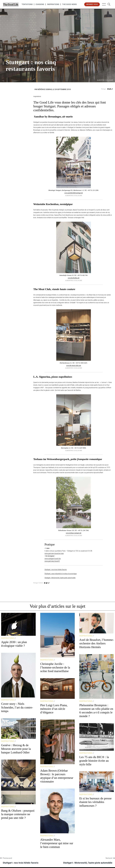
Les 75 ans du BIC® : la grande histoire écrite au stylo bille (94, 761)
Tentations (27, 4)
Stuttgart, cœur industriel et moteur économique (61, 574)
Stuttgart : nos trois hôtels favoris (56, 570)
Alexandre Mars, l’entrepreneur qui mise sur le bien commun (57, 843)
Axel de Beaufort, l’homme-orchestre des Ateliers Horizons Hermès (97, 643)
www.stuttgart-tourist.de (53, 559)
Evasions (40, 4)
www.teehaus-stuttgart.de (74, 533)
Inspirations (53, 4)
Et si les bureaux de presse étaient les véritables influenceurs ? (95, 802)
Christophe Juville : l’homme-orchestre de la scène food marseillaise (55, 667)
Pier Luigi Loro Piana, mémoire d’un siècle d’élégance (54, 709)
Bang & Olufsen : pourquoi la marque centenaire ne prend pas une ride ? (18, 814)
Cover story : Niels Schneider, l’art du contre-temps (17, 707)
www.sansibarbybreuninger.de (74, 193)
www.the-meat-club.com (74, 365)
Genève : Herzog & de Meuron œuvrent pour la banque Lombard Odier (16, 749)
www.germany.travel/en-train (54, 553)
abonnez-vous (92, 4)
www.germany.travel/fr (52, 561)
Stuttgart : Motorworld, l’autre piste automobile (60, 578)
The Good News (69, 4)
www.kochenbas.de (74, 278)
